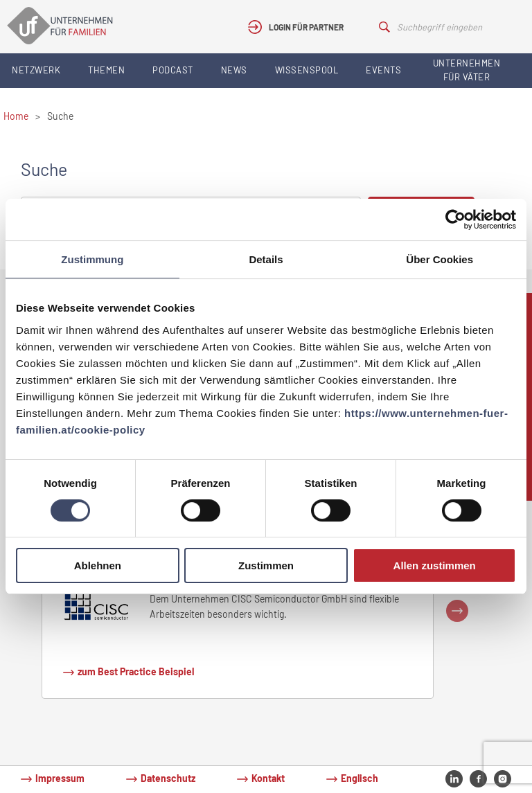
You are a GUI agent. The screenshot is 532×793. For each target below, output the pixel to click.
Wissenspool (307, 70)
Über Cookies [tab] (440, 259)
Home (16, 116)
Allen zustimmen (435, 565)
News (234, 70)
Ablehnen (98, 565)
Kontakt (268, 778)
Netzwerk (36, 70)
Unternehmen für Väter (467, 70)
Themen (106, 70)
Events (383, 70)
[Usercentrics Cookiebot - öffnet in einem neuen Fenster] (455, 220)
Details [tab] (266, 259)
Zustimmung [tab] (92, 259)
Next (457, 611)
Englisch (360, 778)
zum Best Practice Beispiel (136, 671)
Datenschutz (168, 778)
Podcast (173, 70)
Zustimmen (266, 565)
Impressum (60, 778)
